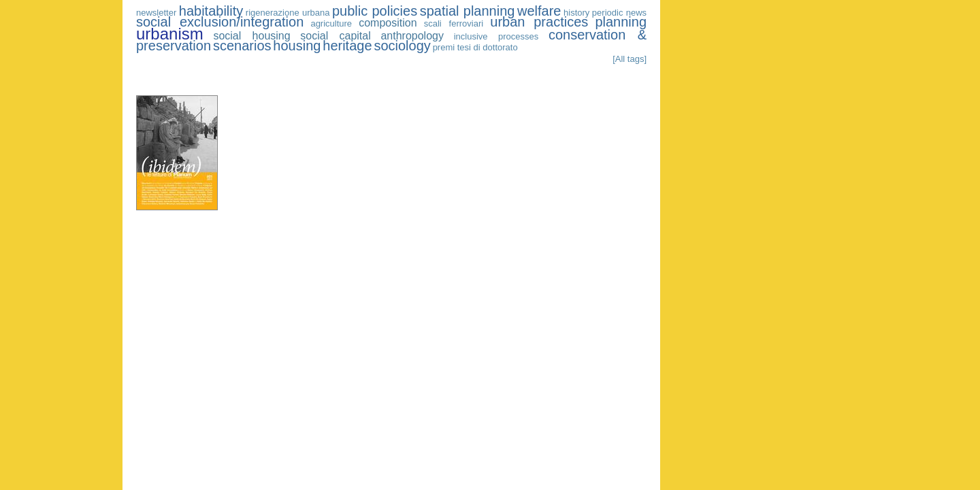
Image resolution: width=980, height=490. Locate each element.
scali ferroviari (454, 23)
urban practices (539, 22)
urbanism (170, 34)
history (576, 13)
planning (621, 22)
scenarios (242, 46)
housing (297, 46)
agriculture (331, 23)
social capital (335, 36)
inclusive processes (496, 36)
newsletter (156, 13)
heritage (347, 46)
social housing (251, 36)
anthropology (412, 36)
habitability (211, 11)
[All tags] (630, 59)
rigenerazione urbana (288, 13)
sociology (402, 46)
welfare (539, 11)
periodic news (619, 13)
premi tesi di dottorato (475, 47)
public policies (375, 11)
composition (388, 23)
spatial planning (468, 11)
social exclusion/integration (220, 22)
